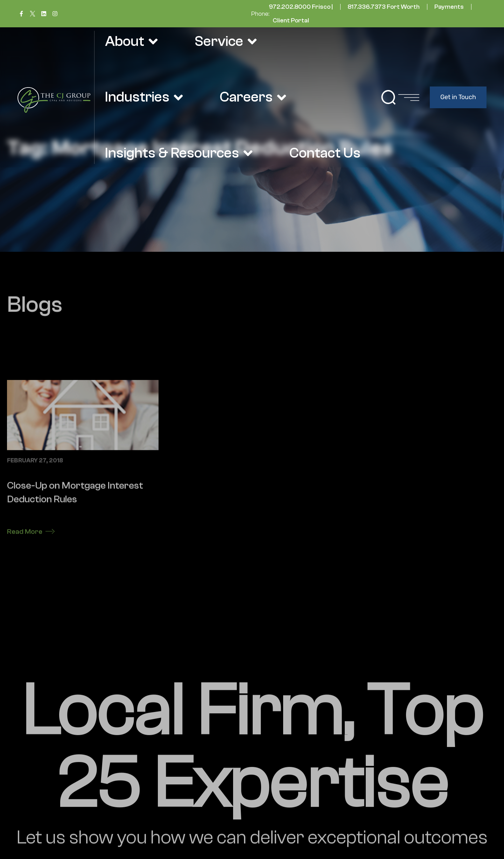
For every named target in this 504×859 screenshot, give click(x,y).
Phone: (260, 14)
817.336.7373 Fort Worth (384, 7)
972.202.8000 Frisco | (301, 7)
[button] (388, 97)
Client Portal (291, 20)
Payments (449, 7)
